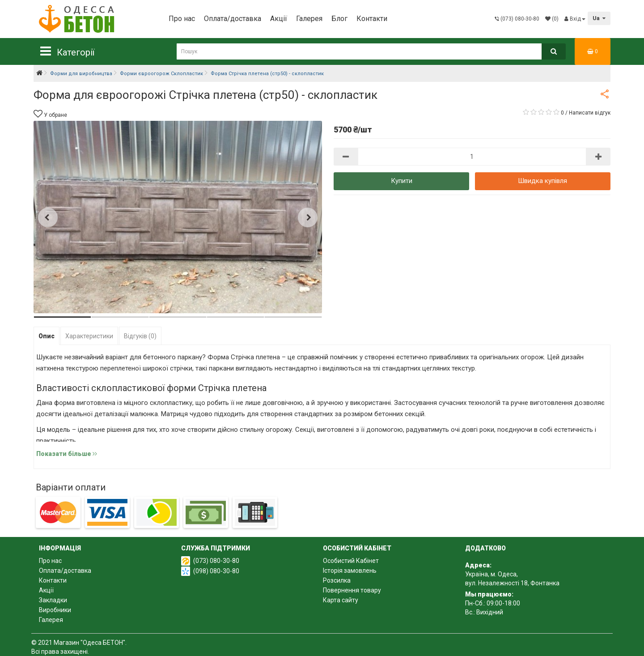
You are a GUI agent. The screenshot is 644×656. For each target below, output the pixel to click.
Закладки (53, 600)
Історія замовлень (350, 571)
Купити (402, 181)
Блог (339, 19)
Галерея (309, 19)
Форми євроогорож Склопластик (161, 74)
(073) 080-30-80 (216, 561)
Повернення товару (352, 590)
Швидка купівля (542, 181)
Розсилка (337, 580)
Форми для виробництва (81, 74)
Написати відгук (590, 113)
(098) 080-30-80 (216, 571)
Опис (47, 336)
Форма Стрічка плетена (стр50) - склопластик (267, 74)
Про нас (182, 19)
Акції (279, 19)
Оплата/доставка (233, 19)
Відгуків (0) (140, 336)
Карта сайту (341, 600)
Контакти (372, 19)
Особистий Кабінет (351, 561)
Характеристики (89, 336)
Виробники (55, 610)
